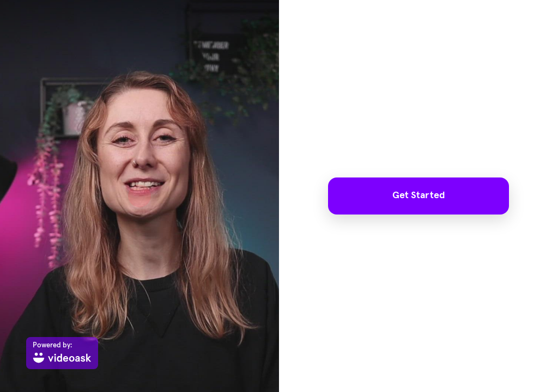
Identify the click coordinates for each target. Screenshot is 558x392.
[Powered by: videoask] (62, 353)
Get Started (419, 195)
